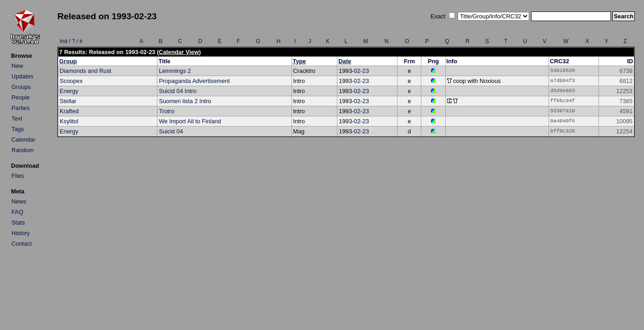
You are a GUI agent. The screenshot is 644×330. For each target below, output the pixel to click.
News (19, 201)
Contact (22, 244)
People (21, 97)
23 (366, 71)
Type (300, 61)
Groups (21, 87)
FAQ (17, 212)
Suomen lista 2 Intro (185, 101)
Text (17, 118)
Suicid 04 (171, 131)
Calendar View (179, 52)
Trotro (167, 111)
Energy (69, 91)
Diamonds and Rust (85, 71)
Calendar (23, 140)
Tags (18, 129)
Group (68, 61)
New (17, 66)
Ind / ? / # (71, 41)
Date (345, 61)
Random (22, 150)
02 (357, 71)
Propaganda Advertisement (194, 81)
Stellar (68, 101)
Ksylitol (69, 121)
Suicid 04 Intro (178, 91)
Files (18, 176)
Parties (21, 108)
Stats (18, 223)
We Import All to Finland (190, 121)
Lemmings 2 (175, 71)
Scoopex (71, 81)
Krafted (69, 111)
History (21, 233)
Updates (22, 76)
